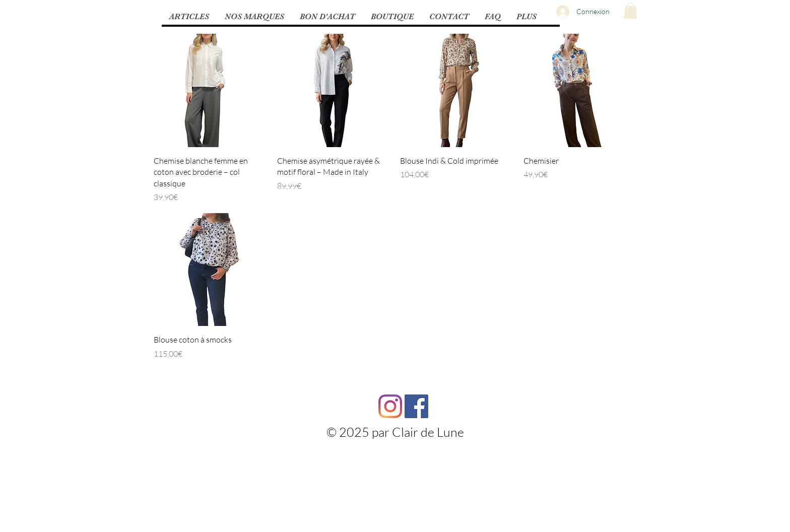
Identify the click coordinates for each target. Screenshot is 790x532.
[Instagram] (390, 406)
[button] (189, 17)
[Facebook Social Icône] (416, 406)
